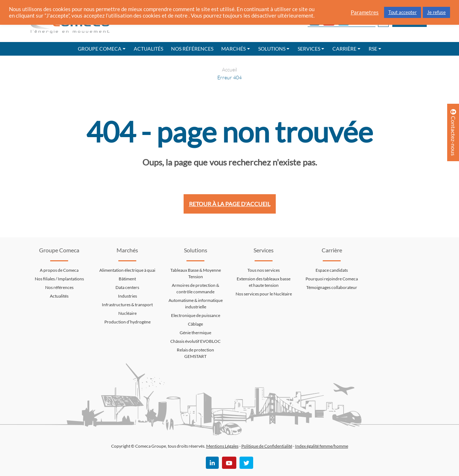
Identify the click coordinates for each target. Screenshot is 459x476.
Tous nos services (264, 270)
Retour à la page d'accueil (230, 204)
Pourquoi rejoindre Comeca (332, 279)
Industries (127, 296)
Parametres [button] (365, 12)
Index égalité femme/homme (322, 446)
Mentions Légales (222, 446)
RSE (373, 49)
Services (309, 49)
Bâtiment (127, 279)
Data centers (127, 287)
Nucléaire (127, 313)
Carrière (344, 49)
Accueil (229, 69)
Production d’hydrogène (127, 322)
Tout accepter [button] (403, 12)
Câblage (195, 324)
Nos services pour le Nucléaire (264, 294)
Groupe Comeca (100, 49)
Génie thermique (195, 333)
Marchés (233, 49)
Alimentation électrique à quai (127, 270)
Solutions (272, 49)
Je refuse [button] (436, 12)
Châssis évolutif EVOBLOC (195, 341)
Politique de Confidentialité (267, 446)
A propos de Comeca (59, 270)
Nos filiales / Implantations (59, 279)
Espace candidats (332, 270)
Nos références (192, 49)
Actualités (148, 49)
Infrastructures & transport (127, 305)
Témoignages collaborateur (332, 287)
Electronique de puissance (196, 315)
